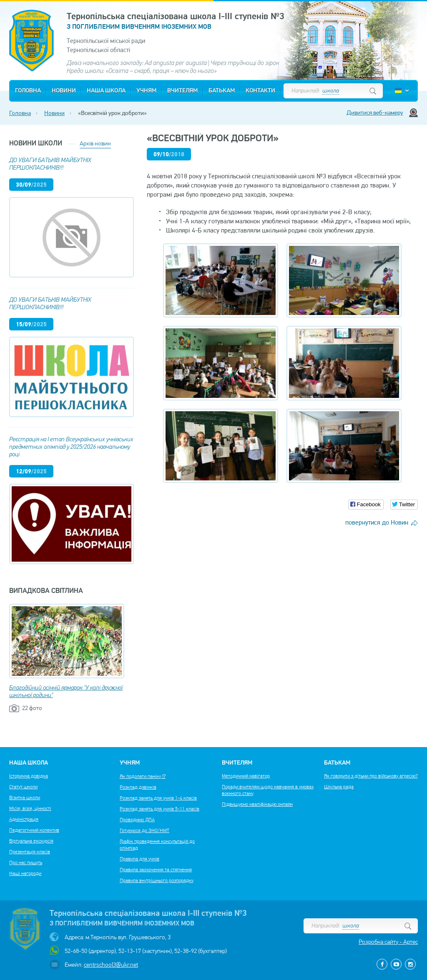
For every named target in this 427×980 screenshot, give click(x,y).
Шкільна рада (339, 787)
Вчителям (182, 91)
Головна (28, 91)
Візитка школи (25, 797)
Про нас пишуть (26, 862)
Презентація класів (30, 852)
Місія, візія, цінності (30, 808)
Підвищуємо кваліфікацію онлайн (257, 804)
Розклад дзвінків (138, 787)
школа (331, 91)
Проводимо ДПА (137, 820)
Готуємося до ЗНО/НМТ (144, 830)
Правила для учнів (139, 859)
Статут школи (23, 787)
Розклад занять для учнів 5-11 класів (159, 809)
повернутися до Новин (377, 522)
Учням (146, 91)
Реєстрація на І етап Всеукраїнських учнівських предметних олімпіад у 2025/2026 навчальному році (71, 447)
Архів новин (95, 143)
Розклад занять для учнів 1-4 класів (158, 798)
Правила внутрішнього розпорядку (157, 880)
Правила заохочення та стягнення (156, 870)
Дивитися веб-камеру (375, 112)
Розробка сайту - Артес (388, 942)
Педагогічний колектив (34, 830)
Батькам (222, 91)
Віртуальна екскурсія (31, 841)
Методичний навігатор (246, 776)
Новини (64, 91)
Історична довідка (29, 776)
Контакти (260, 91)
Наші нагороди (25, 873)
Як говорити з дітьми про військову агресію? (371, 776)
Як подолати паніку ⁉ (143, 776)
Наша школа (106, 91)
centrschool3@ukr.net (111, 965)
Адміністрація (24, 819)
